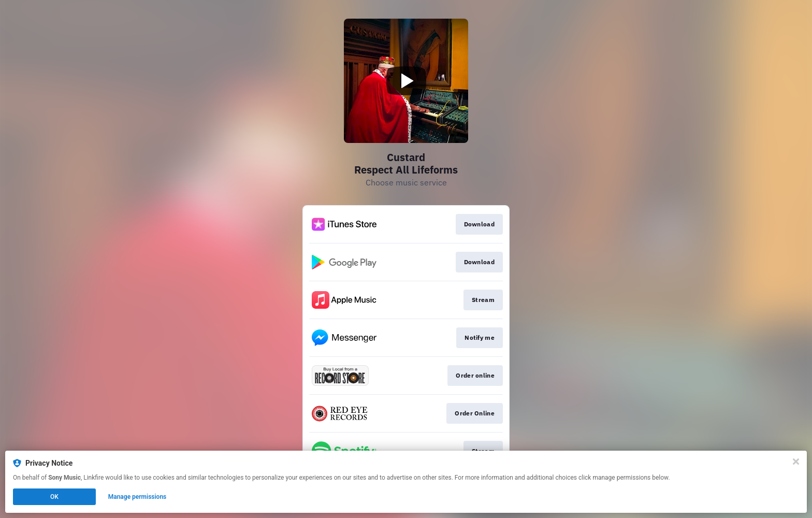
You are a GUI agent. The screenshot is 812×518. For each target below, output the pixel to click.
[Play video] (406, 81)
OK (54, 497)
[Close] (796, 462)
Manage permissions (137, 497)
